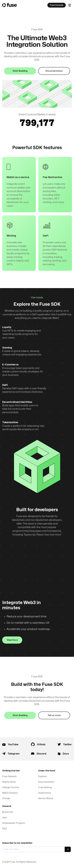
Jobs (4, 818)
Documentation (54, 71)
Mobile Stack (9, 782)
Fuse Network (9, 776)
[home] (10, 5)
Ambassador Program (14, 823)
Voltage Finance (11, 787)
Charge (6, 798)
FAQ (4, 829)
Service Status (46, 798)
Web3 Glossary (10, 793)
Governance (45, 793)
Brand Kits (8, 812)
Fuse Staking (45, 787)
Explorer (42, 776)
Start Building (20, 71)
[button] (70, 5)
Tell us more (54, 718)
